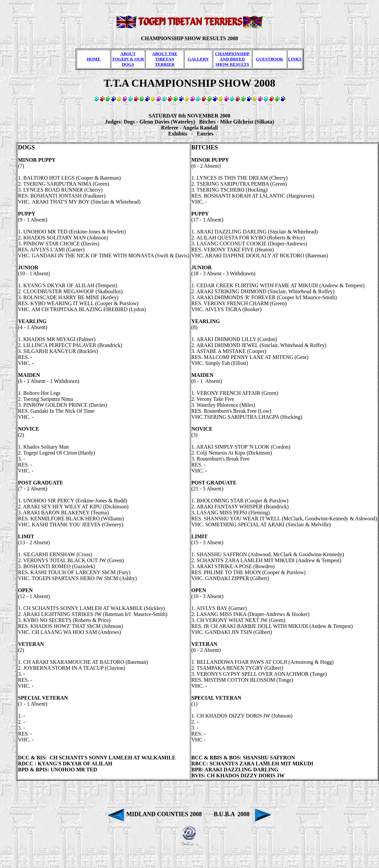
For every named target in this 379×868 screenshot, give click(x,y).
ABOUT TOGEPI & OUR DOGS (128, 59)
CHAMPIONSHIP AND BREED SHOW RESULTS (232, 59)
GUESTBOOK (270, 59)
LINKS (295, 59)
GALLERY (198, 59)
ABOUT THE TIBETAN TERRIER (165, 59)
